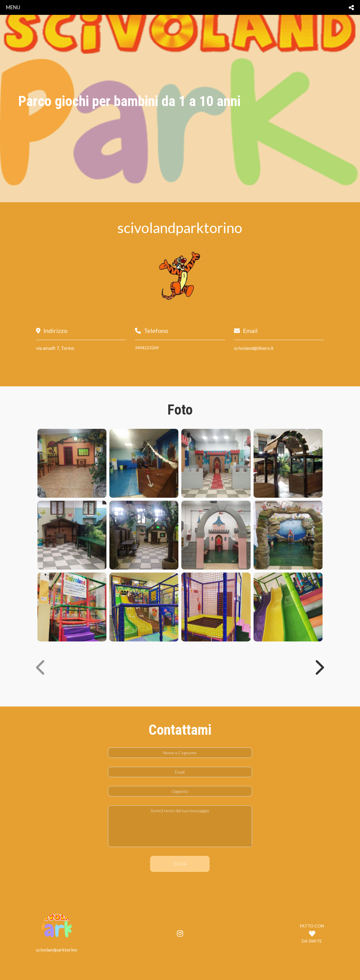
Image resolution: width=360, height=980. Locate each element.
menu (13, 7)
